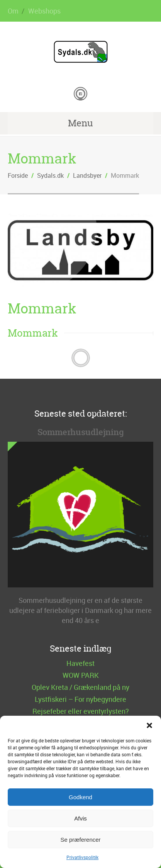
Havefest (80, 663)
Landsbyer (87, 175)
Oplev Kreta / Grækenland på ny (80, 687)
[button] (149, 725)
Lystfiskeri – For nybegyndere (80, 699)
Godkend (80, 797)
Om (13, 11)
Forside (18, 175)
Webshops (44, 11)
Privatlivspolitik (82, 857)
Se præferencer (80, 840)
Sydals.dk (50, 175)
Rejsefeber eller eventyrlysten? (81, 711)
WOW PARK (81, 675)
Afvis (80, 818)
